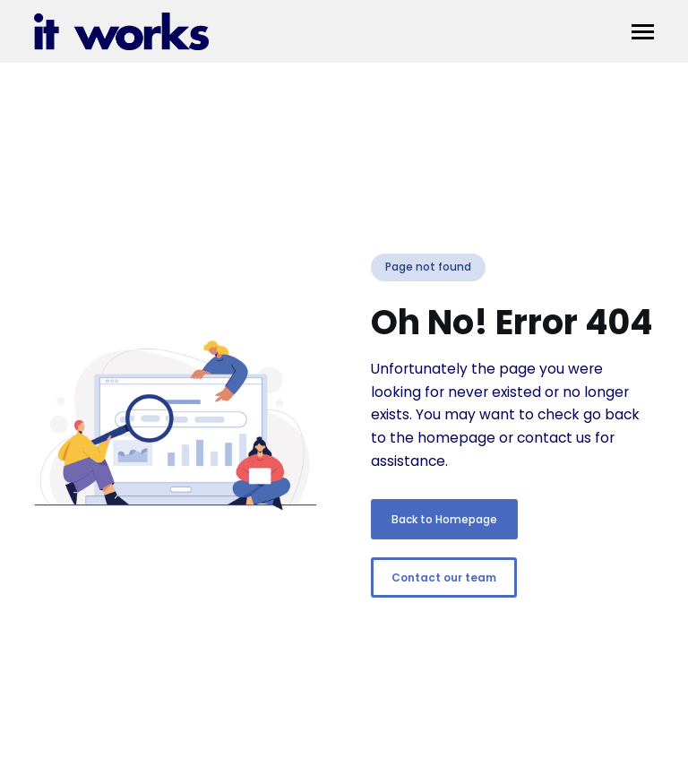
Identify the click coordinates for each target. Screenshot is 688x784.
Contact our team (444, 577)
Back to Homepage (444, 519)
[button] (643, 32)
